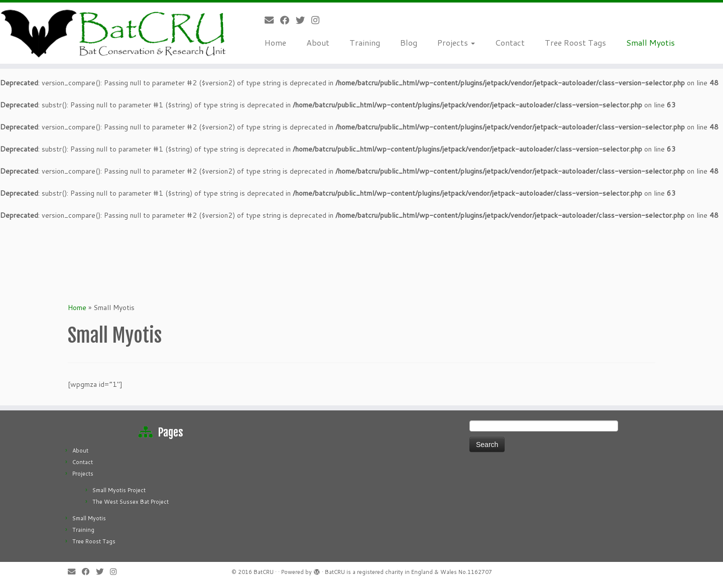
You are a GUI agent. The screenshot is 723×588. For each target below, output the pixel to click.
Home (275, 42)
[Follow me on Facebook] (288, 20)
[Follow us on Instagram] (319, 20)
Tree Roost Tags (575, 42)
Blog (409, 42)
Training (365, 42)
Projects (456, 42)
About (318, 42)
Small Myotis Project (119, 490)
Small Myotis (650, 42)
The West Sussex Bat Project (131, 502)
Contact (510, 42)
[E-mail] (272, 20)
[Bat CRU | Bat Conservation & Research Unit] (114, 33)
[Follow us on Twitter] (304, 20)
